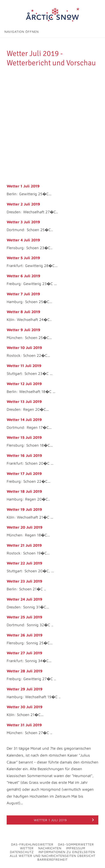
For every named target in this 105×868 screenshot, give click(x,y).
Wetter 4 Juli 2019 (23, 240)
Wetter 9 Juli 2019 (23, 330)
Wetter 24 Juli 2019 (24, 599)
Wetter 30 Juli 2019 (25, 707)
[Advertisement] (52, 122)
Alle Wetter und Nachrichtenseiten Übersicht (53, 856)
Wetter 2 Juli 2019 (23, 204)
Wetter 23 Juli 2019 (24, 581)
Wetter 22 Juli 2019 (24, 563)
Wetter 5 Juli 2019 (23, 258)
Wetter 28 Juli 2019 (25, 671)
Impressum (76, 848)
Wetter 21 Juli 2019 (24, 545)
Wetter (27, 848)
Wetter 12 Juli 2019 (24, 384)
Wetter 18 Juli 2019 (24, 491)
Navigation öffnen (22, 32)
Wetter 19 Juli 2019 (24, 509)
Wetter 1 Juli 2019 (23, 186)
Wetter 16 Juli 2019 (24, 456)
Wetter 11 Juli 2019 (24, 366)
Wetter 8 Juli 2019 (23, 312)
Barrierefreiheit (52, 859)
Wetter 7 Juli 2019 (23, 294)
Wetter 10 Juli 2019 (24, 348)
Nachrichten (50, 848)
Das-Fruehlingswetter (32, 844)
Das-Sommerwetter (76, 844)
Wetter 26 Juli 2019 (25, 635)
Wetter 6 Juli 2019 (23, 276)
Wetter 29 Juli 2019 (25, 689)
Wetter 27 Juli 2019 (24, 653)
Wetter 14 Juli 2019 (24, 420)
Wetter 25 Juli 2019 (24, 617)
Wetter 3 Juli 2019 (23, 222)
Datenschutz (22, 852)
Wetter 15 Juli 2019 (24, 437)
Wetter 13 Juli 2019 (24, 402)
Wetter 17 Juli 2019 (24, 474)
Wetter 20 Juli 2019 (25, 527)
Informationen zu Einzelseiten (67, 852)
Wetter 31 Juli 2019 (24, 725)
